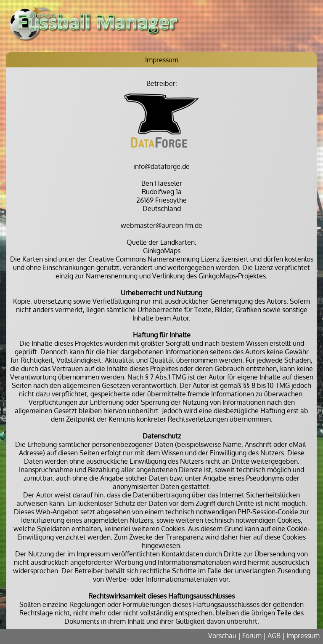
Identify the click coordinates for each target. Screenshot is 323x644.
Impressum (303, 636)
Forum (252, 636)
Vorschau (222, 636)
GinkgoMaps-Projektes (232, 276)
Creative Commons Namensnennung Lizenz (154, 259)
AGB (274, 636)
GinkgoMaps (162, 251)
